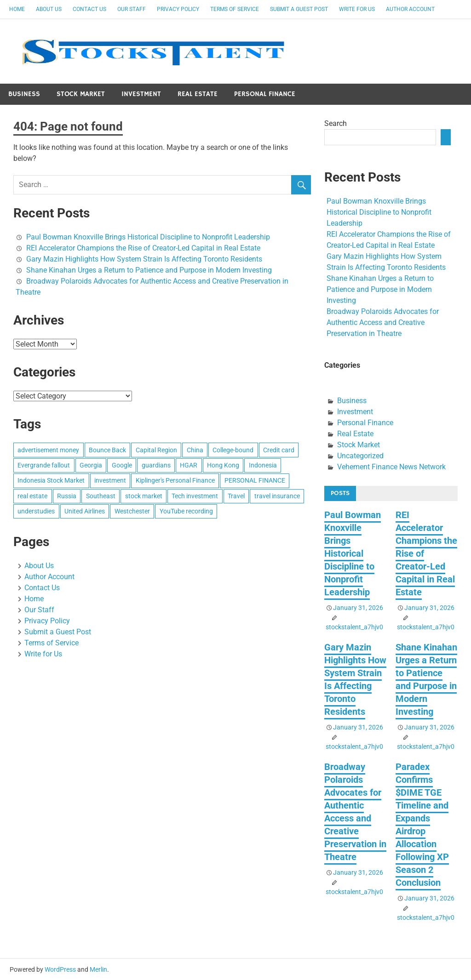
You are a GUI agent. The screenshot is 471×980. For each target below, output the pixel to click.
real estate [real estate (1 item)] (32, 496)
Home (17, 9)
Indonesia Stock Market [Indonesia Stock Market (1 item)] (51, 480)
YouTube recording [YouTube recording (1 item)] (186, 511)
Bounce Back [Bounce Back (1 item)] (107, 450)
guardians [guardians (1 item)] (156, 465)
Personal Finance (265, 94)
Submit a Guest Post (299, 9)
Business (24, 94)
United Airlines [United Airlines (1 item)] (85, 511)
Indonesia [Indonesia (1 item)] (263, 465)
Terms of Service (235, 9)
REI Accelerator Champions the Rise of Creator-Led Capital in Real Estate (143, 248)
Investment (141, 94)
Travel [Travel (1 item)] (236, 496)
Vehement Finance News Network (391, 467)
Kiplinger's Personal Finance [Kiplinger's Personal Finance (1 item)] (175, 480)
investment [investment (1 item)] (110, 480)
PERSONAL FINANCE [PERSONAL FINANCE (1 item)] (255, 480)
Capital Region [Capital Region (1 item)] (156, 450)
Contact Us (89, 9)
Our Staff (132, 9)
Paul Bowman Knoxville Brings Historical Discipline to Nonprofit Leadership (148, 237)
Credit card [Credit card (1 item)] (279, 450)
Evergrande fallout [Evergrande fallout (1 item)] (44, 465)
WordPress (60, 969)
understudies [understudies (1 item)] (36, 511)
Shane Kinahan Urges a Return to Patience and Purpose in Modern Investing (149, 270)
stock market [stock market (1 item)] (144, 496)
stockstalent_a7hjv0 (354, 627)
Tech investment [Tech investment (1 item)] (195, 496)
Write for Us (357, 9)
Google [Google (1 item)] (122, 465)
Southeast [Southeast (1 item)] (101, 496)
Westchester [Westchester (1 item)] (132, 511)
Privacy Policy (178, 9)
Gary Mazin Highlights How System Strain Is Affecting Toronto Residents (144, 259)
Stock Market (81, 94)
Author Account (410, 9)
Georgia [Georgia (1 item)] (91, 465)
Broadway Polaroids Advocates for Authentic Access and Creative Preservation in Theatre (383, 322)
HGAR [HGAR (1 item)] (189, 465)
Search (336, 123)
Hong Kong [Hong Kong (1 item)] (223, 465)
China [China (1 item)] (195, 450)
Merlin (98, 969)
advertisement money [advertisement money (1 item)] (48, 450)
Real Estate (198, 94)
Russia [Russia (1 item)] (67, 496)
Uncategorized (360, 456)
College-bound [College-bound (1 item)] (233, 450)
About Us (49, 9)
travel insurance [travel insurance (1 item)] (277, 496)
